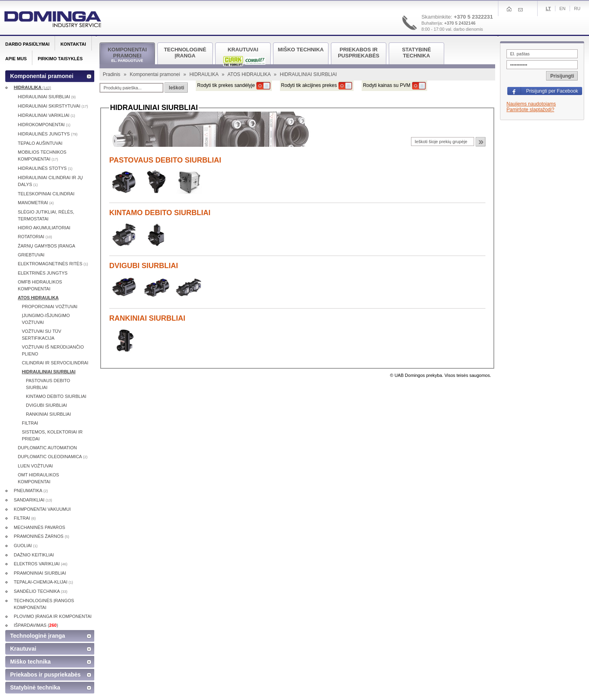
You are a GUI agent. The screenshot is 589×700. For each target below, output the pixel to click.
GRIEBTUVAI (31, 255)
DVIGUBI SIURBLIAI (144, 266)
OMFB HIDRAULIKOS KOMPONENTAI (40, 285)
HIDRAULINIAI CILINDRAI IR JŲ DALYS (50, 181)
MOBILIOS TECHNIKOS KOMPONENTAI (42, 155)
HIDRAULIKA (204, 74)
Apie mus (16, 59)
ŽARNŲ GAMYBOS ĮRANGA (47, 246)
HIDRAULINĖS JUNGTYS (48, 134)
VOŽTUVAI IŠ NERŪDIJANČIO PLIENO (53, 350)
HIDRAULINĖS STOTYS (45, 168)
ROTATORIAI (35, 237)
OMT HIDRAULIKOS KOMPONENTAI (38, 478)
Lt (548, 8)
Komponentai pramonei (156, 74)
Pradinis (112, 74)
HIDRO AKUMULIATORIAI (44, 228)
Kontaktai (73, 44)
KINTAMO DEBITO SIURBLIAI (160, 213)
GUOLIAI (26, 546)
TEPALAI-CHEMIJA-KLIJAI (43, 582)
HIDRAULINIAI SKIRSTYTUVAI (53, 106)
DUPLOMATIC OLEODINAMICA (53, 457)
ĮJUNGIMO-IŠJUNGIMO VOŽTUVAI (46, 319)
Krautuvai (23, 649)
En (563, 8)
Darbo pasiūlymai (27, 44)
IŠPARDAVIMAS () (36, 625)
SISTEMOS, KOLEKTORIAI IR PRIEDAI (52, 435)
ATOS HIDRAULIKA (250, 74)
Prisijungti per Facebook (552, 91)
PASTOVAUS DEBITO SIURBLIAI (165, 160)
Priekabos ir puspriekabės (45, 675)
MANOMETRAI (36, 203)
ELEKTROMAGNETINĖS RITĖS (53, 264)
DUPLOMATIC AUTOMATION (47, 448)
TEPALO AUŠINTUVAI (40, 143)
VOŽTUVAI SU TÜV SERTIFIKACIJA (41, 335)
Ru (577, 8)
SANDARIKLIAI (33, 500)
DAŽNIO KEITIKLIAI (34, 555)
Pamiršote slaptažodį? (530, 110)
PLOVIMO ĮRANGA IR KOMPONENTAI (53, 616)
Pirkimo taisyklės (60, 59)
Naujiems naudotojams (531, 104)
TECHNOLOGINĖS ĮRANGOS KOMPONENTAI (44, 604)
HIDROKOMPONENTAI (44, 125)
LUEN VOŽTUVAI (35, 466)
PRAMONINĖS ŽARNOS (41, 536)
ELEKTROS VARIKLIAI (41, 564)
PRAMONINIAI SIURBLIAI (40, 573)
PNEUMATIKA (31, 491)
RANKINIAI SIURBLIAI (147, 318)
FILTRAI (30, 423)
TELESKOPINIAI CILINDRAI (46, 194)
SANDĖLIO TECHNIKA (41, 591)
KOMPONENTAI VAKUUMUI (42, 509)
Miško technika (30, 662)
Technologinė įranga (38, 636)
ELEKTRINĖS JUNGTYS (43, 273)
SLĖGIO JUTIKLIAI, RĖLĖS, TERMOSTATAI (46, 215)
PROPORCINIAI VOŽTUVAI (50, 307)
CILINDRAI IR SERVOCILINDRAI (55, 363)
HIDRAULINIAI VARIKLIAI (47, 115)
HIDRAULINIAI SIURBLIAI (47, 97)
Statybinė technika (35, 687)
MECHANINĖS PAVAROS (39, 527)
